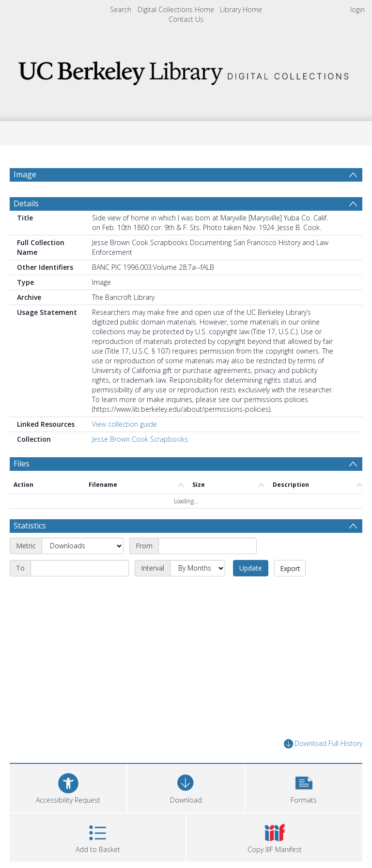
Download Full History (323, 744)
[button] (304, 787)
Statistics (30, 526)
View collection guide (124, 424)
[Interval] (198, 568)
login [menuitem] (357, 9)
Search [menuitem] (121, 9)
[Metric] (83, 546)
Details (26, 203)
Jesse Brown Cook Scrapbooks (140, 439)
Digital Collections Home (176, 9)
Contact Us (186, 19)
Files (22, 464)
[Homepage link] (186, 70)
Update (251, 568)
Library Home (241, 9)
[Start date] (208, 546)
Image (25, 174)
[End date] (80, 568)
